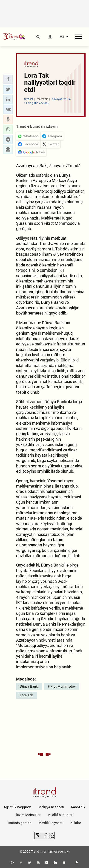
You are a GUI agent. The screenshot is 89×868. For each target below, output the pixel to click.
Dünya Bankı (29, 686)
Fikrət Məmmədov (62, 686)
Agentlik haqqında (18, 807)
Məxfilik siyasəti (51, 823)
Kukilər (76, 823)
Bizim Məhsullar (28, 815)
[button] (8, 79)
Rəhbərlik (78, 807)
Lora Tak (26, 695)
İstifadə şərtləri (20, 823)
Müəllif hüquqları (60, 815)
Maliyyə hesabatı (51, 807)
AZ (62, 37)
